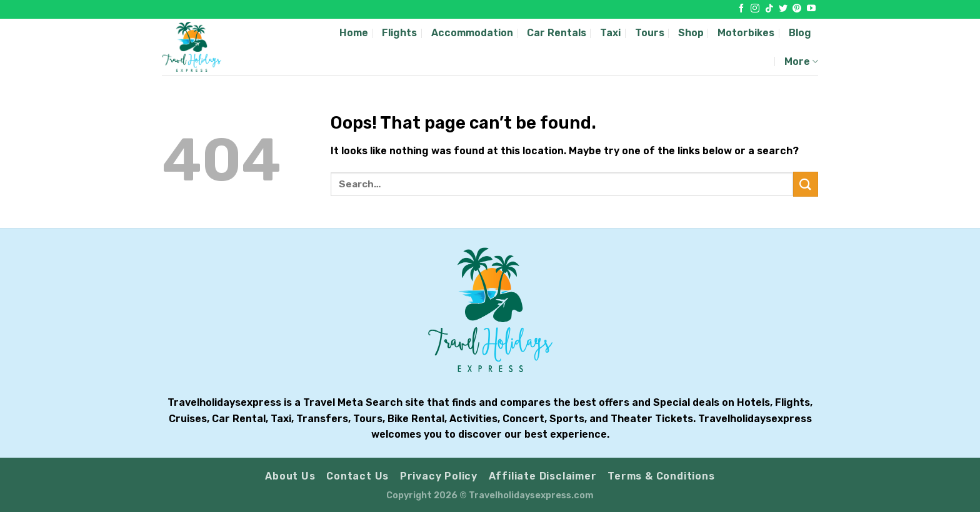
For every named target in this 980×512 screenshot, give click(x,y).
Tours (650, 33)
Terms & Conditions (661, 476)
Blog (800, 33)
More (801, 62)
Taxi (610, 33)
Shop (691, 33)
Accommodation (472, 33)
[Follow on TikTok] (769, 9)
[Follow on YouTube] (811, 9)
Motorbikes (746, 33)
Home (354, 33)
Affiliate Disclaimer (543, 476)
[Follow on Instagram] (755, 9)
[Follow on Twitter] (783, 9)
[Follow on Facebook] (741, 9)
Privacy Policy (439, 476)
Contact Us (357, 476)
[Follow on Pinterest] (797, 9)
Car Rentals (557, 33)
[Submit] (806, 184)
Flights (399, 33)
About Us (290, 476)
